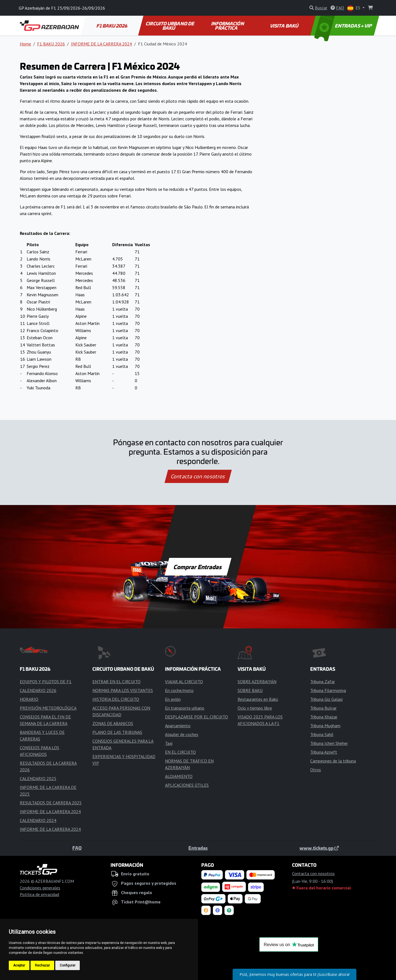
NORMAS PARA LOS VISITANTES (123, 690)
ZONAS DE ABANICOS (113, 723)
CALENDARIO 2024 (38, 820)
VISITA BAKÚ (284, 26)
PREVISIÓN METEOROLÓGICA (48, 708)
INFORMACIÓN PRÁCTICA (228, 26)
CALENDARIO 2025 (38, 778)
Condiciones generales (40, 888)
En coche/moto (179, 690)
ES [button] (354, 8)
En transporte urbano (185, 708)
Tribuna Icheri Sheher (329, 743)
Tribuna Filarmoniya (328, 690)
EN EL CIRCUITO (180, 752)
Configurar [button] (68, 965)
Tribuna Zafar (323, 682)
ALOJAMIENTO (179, 776)
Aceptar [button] (19, 965)
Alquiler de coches (182, 734)
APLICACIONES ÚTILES (187, 785)
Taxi (169, 743)
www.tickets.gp (319, 848)
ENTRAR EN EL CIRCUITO (116, 682)
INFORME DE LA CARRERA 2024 (101, 44)
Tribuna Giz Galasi (326, 699)
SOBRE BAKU (250, 690)
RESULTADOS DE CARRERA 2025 (51, 803)
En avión (173, 699)
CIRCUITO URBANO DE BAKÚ (170, 26)
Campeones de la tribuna (333, 761)
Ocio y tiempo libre (255, 708)
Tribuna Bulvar (323, 708)
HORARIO (29, 699)
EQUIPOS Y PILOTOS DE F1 (46, 682)
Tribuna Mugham (325, 726)
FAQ (77, 848)
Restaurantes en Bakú (258, 699)
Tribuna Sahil (322, 734)
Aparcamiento (178, 726)
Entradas (198, 848)
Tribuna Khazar (324, 717)
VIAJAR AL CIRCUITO (184, 682)
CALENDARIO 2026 (38, 690)
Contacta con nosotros (198, 476)
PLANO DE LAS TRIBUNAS (117, 732)
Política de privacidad (39, 894)
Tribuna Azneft (324, 752)
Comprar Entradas (198, 567)
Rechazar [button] (42, 965)
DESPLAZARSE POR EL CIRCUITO (196, 717)
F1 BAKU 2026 (112, 26)
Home (25, 44)
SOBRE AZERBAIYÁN (257, 682)
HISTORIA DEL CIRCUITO (116, 699)
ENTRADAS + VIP (344, 26)
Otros (316, 770)
